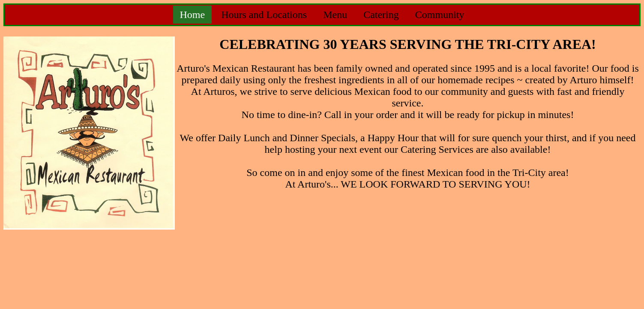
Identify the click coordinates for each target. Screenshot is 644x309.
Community (440, 15)
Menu (335, 15)
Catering (381, 15)
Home (193, 15)
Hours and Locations (264, 15)
